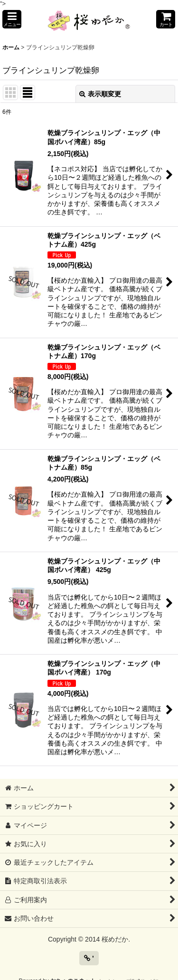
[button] (12, 19)
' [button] (89, 958)
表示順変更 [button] (100, 94)
